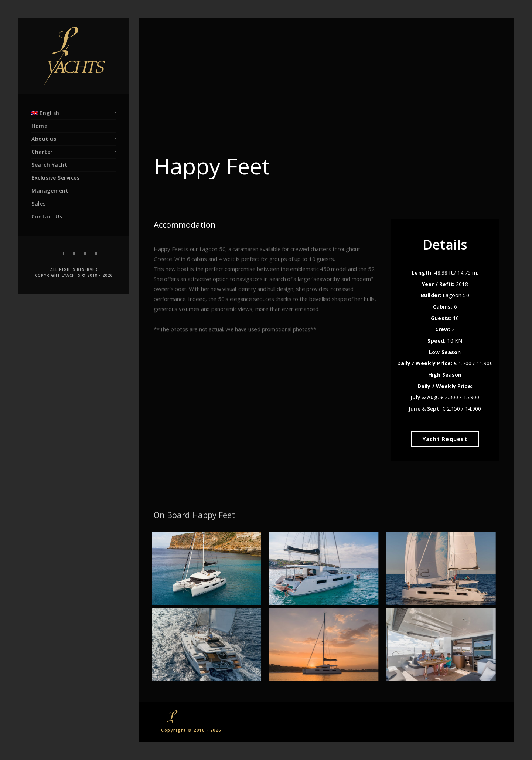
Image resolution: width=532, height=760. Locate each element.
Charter (42, 152)
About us (44, 139)
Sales (39, 203)
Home (39, 126)
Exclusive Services (55, 178)
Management (50, 191)
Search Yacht (49, 165)
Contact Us (47, 216)
